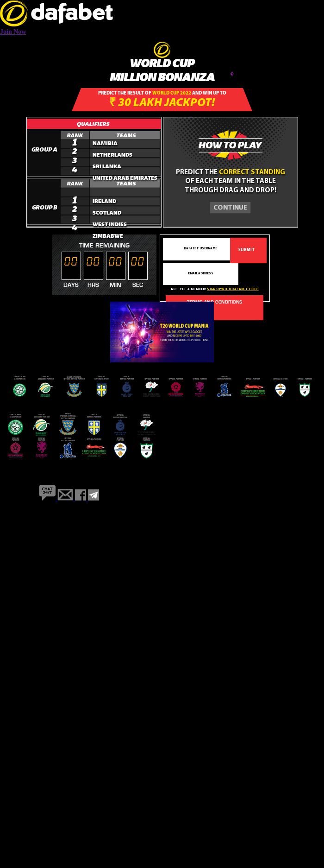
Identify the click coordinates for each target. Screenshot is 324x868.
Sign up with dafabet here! (233, 289)
